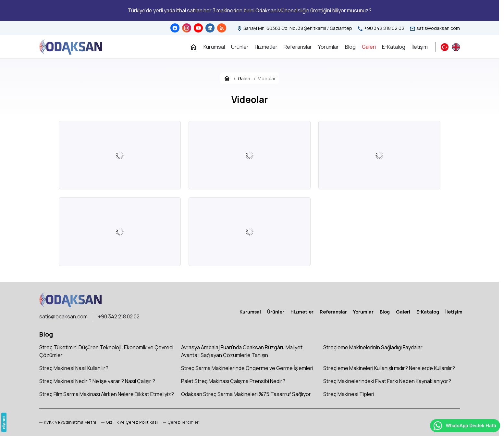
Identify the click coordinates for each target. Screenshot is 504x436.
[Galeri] (369, 47)
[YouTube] (198, 28)
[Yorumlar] (328, 47)
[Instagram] (187, 28)
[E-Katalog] (394, 47)
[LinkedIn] (210, 28)
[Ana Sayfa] (193, 47)
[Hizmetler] (266, 47)
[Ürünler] (240, 47)
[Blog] (222, 28)
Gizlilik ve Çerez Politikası (132, 422)
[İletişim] (420, 47)
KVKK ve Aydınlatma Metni (70, 422)
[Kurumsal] (214, 47)
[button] (181, 422)
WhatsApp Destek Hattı (464, 426)
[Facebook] (175, 28)
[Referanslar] (298, 47)
